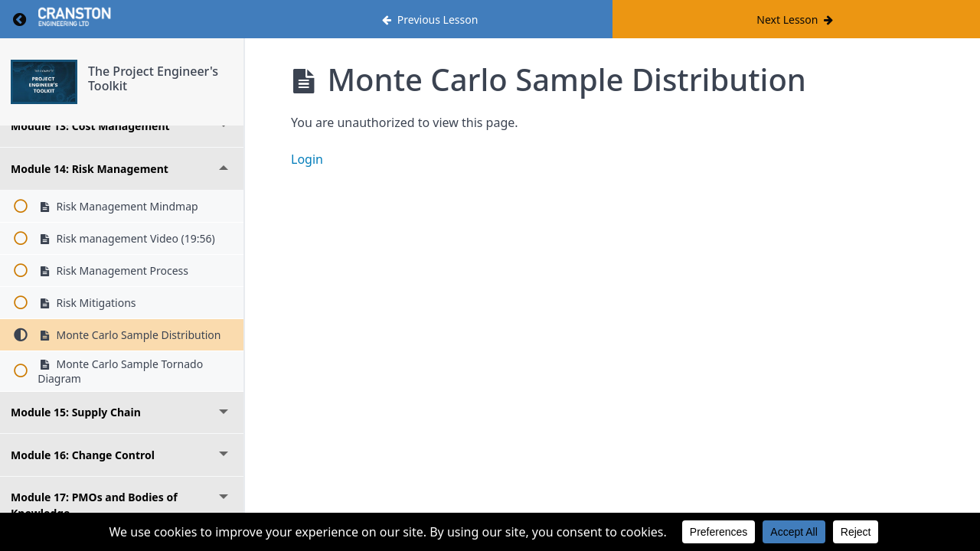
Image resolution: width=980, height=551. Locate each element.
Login (307, 159)
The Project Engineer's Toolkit (153, 78)
